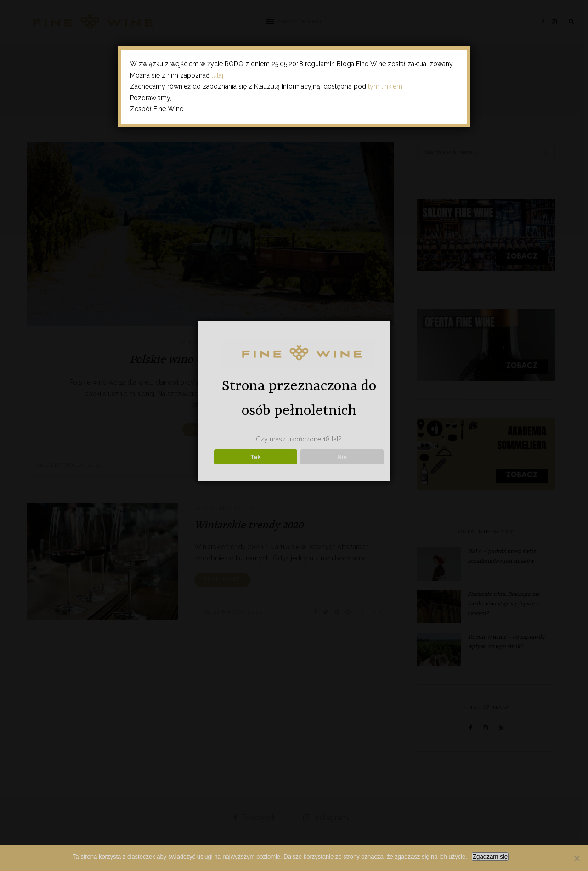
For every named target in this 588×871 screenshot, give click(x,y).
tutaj (217, 75)
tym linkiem (385, 86)
